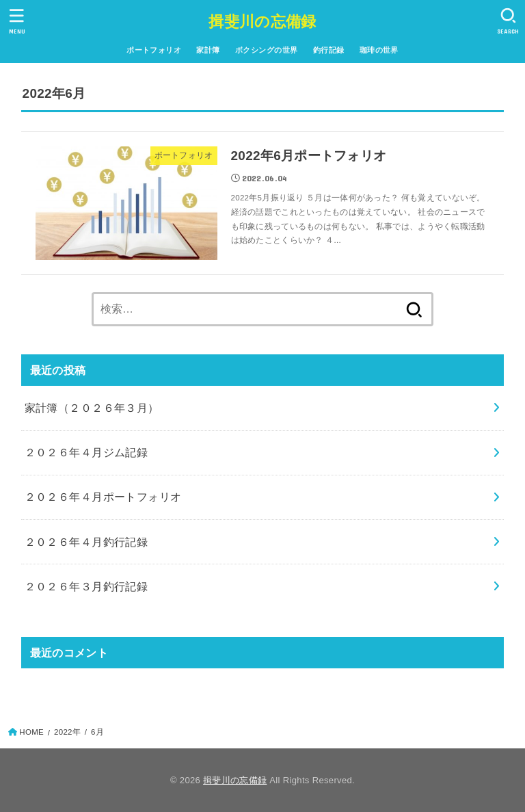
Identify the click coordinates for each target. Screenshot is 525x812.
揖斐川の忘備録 (262, 22)
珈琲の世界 (379, 50)
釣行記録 (329, 50)
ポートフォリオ (154, 50)
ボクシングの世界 (266, 50)
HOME (31, 732)
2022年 (67, 732)
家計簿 (208, 50)
